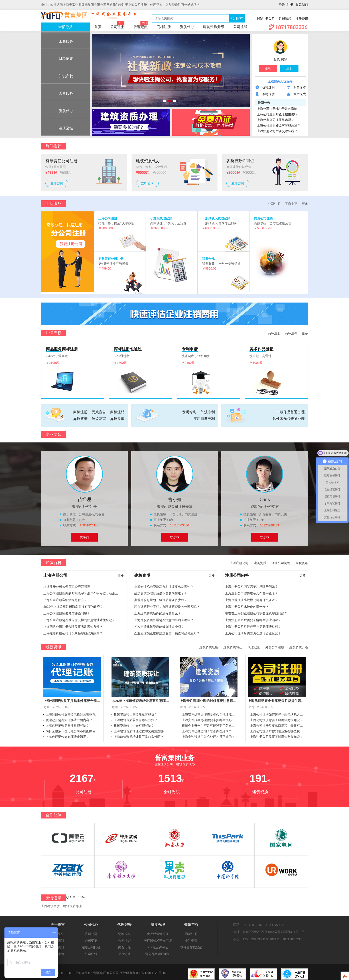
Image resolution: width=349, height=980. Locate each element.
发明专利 (189, 410)
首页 (98, 27)
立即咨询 (57, 183)
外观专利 (208, 410)
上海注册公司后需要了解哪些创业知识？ (253, 618)
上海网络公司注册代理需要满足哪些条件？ (73, 625)
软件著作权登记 (191, 945)
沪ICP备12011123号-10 (150, 971)
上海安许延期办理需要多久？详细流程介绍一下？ (210, 713)
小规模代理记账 (161, 218)
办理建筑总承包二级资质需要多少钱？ (161, 598)
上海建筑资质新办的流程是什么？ (158, 611)
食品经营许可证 (158, 932)
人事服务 (59, 93)
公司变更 (91, 939)
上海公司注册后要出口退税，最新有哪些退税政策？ (278, 724)
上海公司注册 (108, 218)
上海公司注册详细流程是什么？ (65, 598)
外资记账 (124, 952)
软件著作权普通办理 (289, 417)
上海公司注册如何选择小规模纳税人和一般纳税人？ (278, 713)
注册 (290, 5)
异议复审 (99, 417)
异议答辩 (80, 417)
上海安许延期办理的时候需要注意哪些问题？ (209, 699)
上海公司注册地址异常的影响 (277, 109)
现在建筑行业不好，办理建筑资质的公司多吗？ (167, 605)
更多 (305, 204)
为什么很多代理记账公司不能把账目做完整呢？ (73, 729)
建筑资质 (260, 561)
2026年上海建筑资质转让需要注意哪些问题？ (140, 699)
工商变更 (291, 204)
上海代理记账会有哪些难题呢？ (67, 735)
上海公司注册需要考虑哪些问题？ (67, 611)
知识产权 (59, 76)
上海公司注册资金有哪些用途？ (279, 125)
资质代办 (187, 27)
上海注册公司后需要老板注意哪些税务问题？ (73, 713)
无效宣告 (99, 410)
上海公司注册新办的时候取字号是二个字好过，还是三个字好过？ (84, 591)
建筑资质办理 (72, 904)
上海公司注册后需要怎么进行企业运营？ (253, 631)
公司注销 (240, 27)
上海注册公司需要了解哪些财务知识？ (276, 735)
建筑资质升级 (214, 27)
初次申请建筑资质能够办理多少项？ (159, 625)
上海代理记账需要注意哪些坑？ (67, 724)
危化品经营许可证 (158, 952)
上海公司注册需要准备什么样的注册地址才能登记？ (79, 618)
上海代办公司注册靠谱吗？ (276, 120)
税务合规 (208, 259)
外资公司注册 (275, 645)
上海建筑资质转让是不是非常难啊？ (139, 735)
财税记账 (59, 59)
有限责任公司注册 (111, 259)
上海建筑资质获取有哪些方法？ (136, 718)
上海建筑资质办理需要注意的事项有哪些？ (164, 618)
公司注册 (118, 26)
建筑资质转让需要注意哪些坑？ (136, 713)
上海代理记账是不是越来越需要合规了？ (72, 699)
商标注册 (164, 27)
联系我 (84, 535)
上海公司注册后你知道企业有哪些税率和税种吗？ (278, 729)
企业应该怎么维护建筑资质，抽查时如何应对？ (167, 631)
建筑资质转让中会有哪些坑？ (134, 724)
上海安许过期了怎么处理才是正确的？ (208, 735)
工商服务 (59, 41)
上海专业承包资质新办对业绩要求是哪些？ (164, 585)
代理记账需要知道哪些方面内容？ (69, 718)
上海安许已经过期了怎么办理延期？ (207, 729)
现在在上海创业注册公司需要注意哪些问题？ (256, 611)
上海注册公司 (265, 19)
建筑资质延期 (209, 645)
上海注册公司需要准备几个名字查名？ (252, 591)
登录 (282, 5)
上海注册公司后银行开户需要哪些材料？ (253, 625)
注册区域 (59, 128)
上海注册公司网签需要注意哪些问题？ (252, 585)
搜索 (237, 18)
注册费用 (302, 19)
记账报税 (124, 932)
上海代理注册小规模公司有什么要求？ (252, 598)
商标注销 (291, 331)
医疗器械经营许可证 (158, 939)
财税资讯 (302, 561)
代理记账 (141, 26)
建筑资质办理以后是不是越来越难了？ (161, 591)
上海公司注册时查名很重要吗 (277, 114)
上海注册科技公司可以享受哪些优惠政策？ (73, 631)
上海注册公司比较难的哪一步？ (247, 605)
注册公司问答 (281, 561)
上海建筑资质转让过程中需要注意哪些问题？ (142, 729)
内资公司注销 (263, 218)
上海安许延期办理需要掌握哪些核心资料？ (210, 718)
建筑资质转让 (233, 645)
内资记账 (124, 945)
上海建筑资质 (50, 904)
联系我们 (302, 5)
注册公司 (91, 932)
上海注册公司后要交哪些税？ (277, 131)
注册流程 (285, 19)
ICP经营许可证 (158, 945)
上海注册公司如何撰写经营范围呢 (67, 585)
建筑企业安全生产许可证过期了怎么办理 (210, 724)
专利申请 (191, 939)
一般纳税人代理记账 (216, 218)
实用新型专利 (204, 417)
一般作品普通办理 (290, 410)
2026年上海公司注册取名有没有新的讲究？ (73, 605)
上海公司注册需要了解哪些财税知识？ (276, 718)
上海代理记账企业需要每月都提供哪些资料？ (277, 699)
